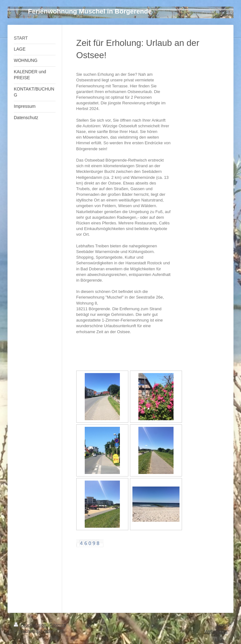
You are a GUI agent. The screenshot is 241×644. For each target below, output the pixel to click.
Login (222, 625)
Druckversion (31, 625)
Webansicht (216, 631)
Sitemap (58, 625)
